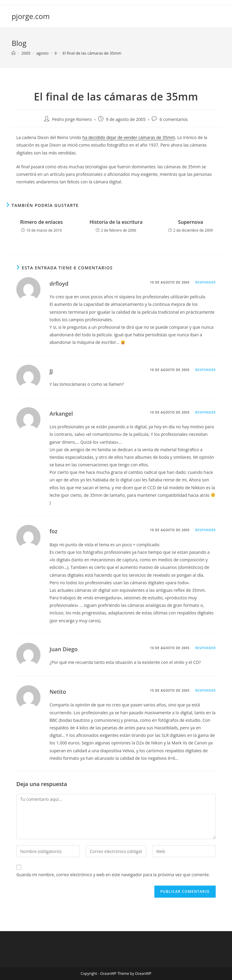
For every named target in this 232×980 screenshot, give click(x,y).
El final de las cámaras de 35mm (92, 53)
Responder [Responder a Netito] (205, 690)
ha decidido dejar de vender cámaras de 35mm (129, 137)
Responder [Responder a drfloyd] (205, 282)
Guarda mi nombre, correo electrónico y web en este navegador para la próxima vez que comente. (113, 875)
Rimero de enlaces (41, 222)
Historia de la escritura (116, 222)
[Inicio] (13, 53)
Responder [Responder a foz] (205, 530)
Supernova (190, 222)
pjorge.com (31, 16)
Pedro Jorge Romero (72, 119)
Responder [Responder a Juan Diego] (205, 648)
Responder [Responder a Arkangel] (205, 412)
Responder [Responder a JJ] (205, 370)
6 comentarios (174, 119)
